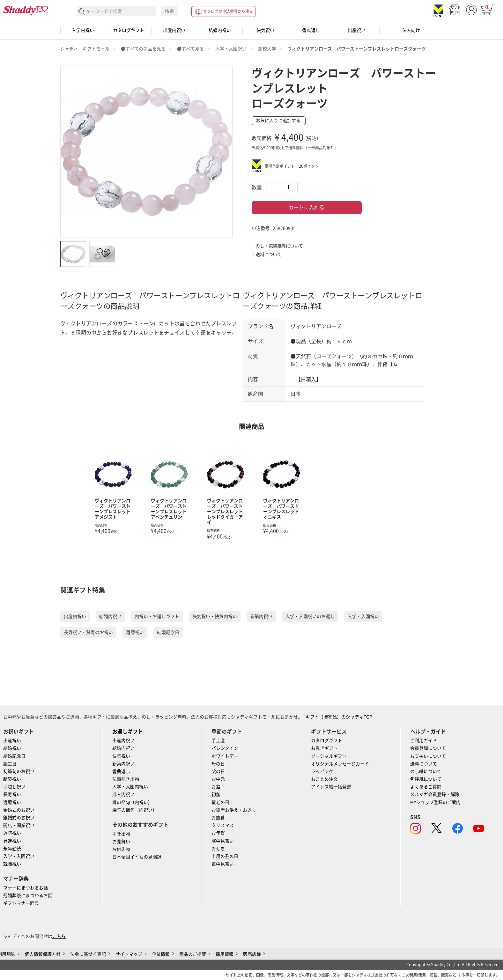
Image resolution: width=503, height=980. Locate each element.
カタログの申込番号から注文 (228, 11)
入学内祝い (83, 30)
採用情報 (225, 954)
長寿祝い (12, 794)
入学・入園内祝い (130, 787)
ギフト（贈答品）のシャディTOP (339, 717)
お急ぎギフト (324, 748)
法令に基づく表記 (88, 954)
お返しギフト (128, 732)
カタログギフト (129, 30)
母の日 (218, 764)
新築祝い (12, 779)
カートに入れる (307, 207)
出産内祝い (174, 30)
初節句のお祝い (19, 771)
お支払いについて (428, 756)
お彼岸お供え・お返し (234, 810)
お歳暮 (218, 818)
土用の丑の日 (225, 856)
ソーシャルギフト (329, 756)
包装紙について (426, 779)
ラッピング (322, 771)
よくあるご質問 (426, 787)
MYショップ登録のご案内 (435, 802)
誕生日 (10, 764)
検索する (82, 12)
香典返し (311, 30)
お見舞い (121, 842)
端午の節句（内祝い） (135, 810)
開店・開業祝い (19, 825)
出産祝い (357, 30)
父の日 (218, 771)
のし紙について (426, 771)
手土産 (218, 741)
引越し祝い (14, 787)
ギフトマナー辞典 (21, 903)
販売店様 (252, 954)
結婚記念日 (168, 632)
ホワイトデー (225, 756)
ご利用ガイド (424, 741)
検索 (169, 11)
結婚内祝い (220, 30)
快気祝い (265, 30)
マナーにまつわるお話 (26, 888)
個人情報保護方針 (43, 954)
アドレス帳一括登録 (331, 787)
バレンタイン (225, 748)
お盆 (216, 787)
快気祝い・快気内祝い (215, 616)
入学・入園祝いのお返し (310, 616)
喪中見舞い (223, 864)
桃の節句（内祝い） (132, 802)
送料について (268, 254)
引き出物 (121, 834)
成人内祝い (123, 794)
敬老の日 (220, 802)
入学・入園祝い (363, 616)
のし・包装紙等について (279, 246)
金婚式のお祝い (19, 810)
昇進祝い (12, 841)
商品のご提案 (193, 954)
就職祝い (12, 864)
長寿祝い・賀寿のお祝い (88, 632)
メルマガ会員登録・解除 (435, 794)
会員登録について (428, 748)
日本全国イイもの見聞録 (137, 857)
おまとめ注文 (324, 779)
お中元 (218, 779)
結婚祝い (12, 748)
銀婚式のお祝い (19, 818)
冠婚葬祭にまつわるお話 (28, 895)
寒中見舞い (223, 841)
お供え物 (121, 849)
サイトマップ (129, 954)
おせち (218, 849)
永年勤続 (12, 849)
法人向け (411, 30)
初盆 (216, 794)
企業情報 (161, 954)
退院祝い (12, 833)
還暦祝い (135, 632)
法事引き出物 (126, 779)
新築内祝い (261, 616)
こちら (59, 936)
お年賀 (218, 833)
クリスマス (223, 825)
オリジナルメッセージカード (340, 764)
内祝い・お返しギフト (157, 616)
